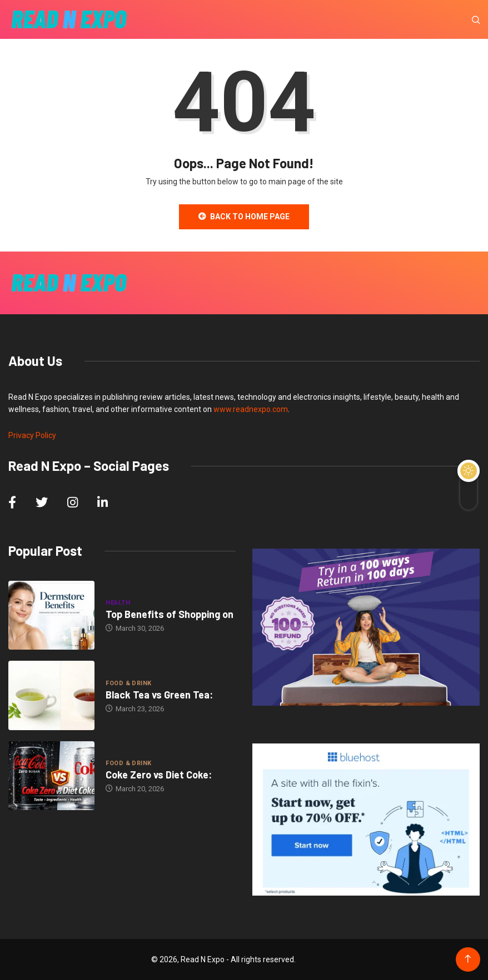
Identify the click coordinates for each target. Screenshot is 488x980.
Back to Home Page (244, 217)
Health (118, 603)
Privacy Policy (32, 435)
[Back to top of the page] (468, 959)
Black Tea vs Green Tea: (159, 695)
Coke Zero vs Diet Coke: (159, 775)
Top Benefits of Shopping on (170, 614)
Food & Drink (128, 683)
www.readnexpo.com (251, 409)
